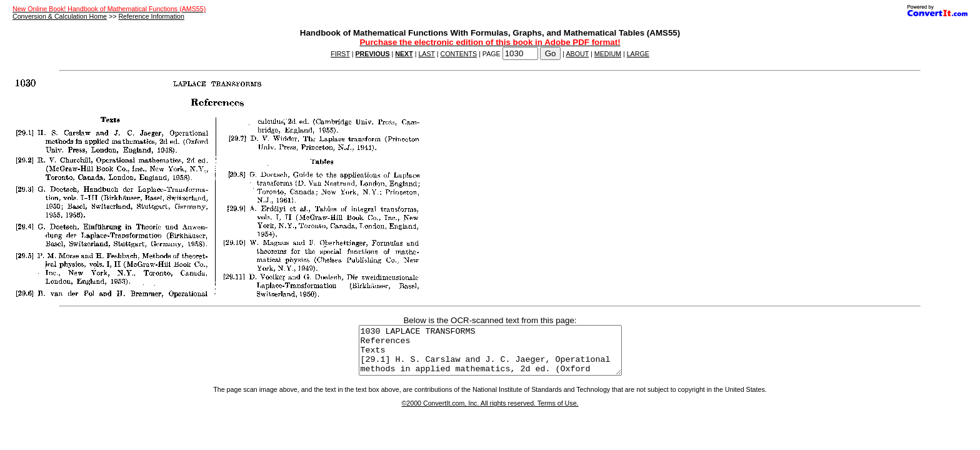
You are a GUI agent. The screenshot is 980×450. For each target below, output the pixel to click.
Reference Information (151, 16)
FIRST (340, 54)
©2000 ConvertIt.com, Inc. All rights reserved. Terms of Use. (490, 412)
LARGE (638, 54)
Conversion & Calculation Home (60, 16)
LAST (426, 54)
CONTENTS (459, 54)
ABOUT (578, 54)
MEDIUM (608, 54)
